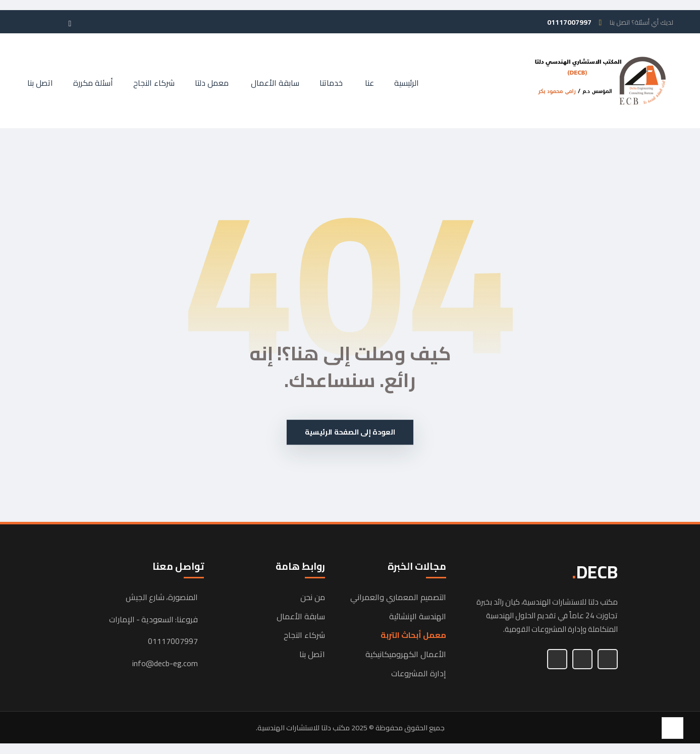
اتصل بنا (312, 655)
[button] (87, 18)
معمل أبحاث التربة (413, 636)
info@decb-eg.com (165, 664)
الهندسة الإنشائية (418, 617)
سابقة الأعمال (301, 617)
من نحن (313, 598)
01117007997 (173, 642)
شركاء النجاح (304, 636)
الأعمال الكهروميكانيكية (406, 655)
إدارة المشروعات (419, 674)
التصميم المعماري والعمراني (398, 598)
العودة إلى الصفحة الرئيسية (350, 433)
